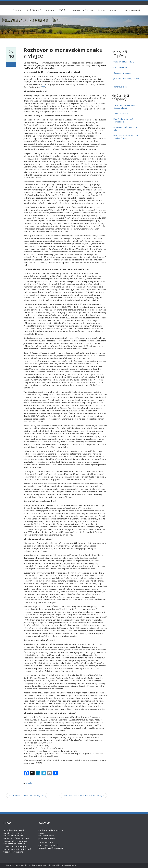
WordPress (65, 865)
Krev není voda (120, 67)
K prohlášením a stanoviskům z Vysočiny (27, 795)
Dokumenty (115, 10)
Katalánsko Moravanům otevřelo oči (124, 120)
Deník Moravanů (34, 10)
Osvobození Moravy (122, 73)
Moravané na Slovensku (83, 10)
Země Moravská (121, 114)
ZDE (43, 87)
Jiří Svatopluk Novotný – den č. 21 (127, 80)
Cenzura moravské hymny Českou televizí (125, 107)
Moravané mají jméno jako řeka (125, 129)
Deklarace (50, 10)
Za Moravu (17, 10)
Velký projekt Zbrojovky (124, 62)
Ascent (75, 865)
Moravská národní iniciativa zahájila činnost (126, 137)
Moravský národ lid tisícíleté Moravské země (30, 865)
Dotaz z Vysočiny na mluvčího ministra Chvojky (83, 795)
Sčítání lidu (64, 10)
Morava (102, 10)
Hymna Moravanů (132, 10)
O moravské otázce (122, 87)
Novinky (29, 783)
